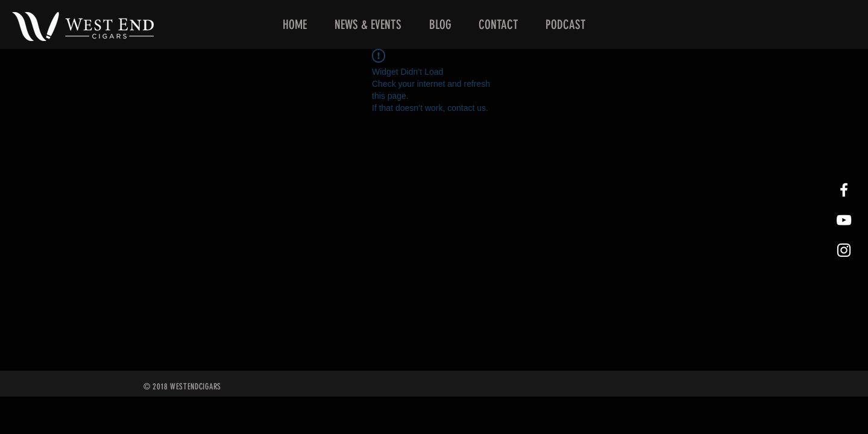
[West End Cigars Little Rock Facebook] (844, 190)
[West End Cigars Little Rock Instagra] (844, 250)
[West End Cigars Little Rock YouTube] (844, 220)
